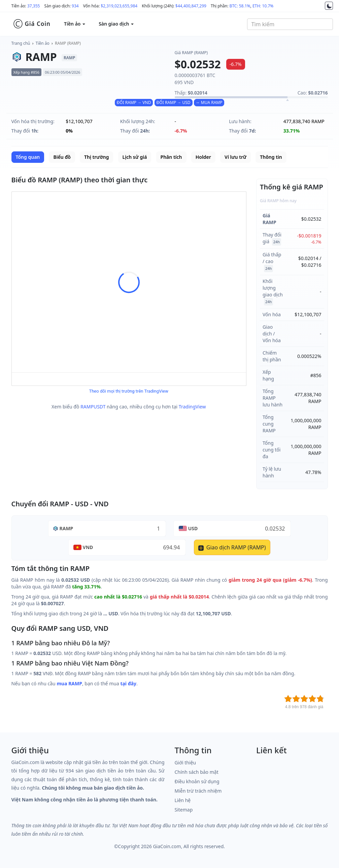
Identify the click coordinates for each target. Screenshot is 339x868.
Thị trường (96, 157)
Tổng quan (28, 157)
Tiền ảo (43, 43)
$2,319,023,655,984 (119, 6)
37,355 (34, 6)
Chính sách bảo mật (197, 772)
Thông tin (271, 157)
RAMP (66, 528)
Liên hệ (183, 800)
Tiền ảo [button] (75, 24)
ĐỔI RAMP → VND (134, 102)
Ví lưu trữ (235, 157)
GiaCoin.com (167, 846)
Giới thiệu (185, 763)
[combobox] (290, 24)
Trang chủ (21, 43)
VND (88, 547)
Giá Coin (32, 24)
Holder (203, 157)
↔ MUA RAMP (209, 102)
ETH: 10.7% (263, 6)
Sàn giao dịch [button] (116, 24)
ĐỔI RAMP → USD (174, 102)
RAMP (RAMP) (68, 43)
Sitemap (184, 810)
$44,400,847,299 (191, 6)
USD (193, 528)
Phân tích (171, 157)
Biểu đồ (62, 157)
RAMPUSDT (93, 407)
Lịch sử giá (135, 157)
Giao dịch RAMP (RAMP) (232, 547)
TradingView (192, 407)
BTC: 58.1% (240, 6)
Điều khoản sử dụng (197, 781)
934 (75, 6)
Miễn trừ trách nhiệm (198, 791)
